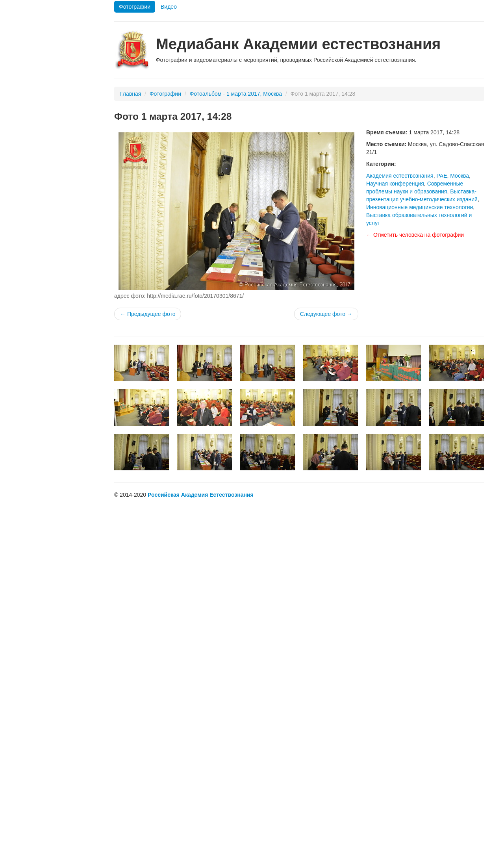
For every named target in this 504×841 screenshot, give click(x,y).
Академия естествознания (400, 176)
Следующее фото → (326, 314)
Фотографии (135, 7)
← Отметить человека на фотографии (415, 235)
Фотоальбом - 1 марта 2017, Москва (236, 94)
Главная (131, 94)
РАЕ (442, 176)
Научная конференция (395, 184)
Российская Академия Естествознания (201, 495)
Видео (169, 7)
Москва (460, 176)
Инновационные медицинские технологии (420, 207)
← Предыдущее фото (148, 314)
